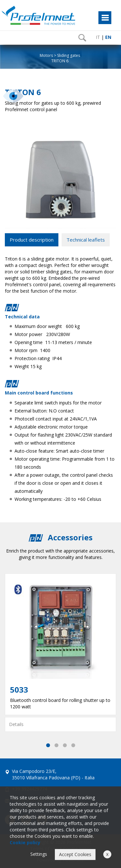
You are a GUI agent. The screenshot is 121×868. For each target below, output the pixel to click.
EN (108, 37)
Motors (46, 55)
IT (98, 37)
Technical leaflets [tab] (86, 240)
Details (16, 724)
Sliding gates (69, 55)
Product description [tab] (32, 240)
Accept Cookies (75, 854)
